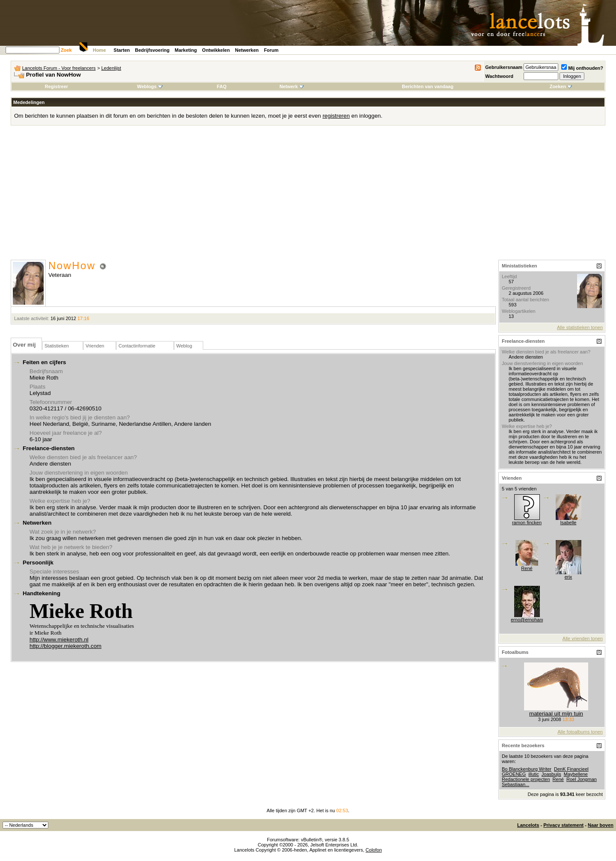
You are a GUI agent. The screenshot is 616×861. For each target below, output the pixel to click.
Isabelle (569, 523)
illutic (533, 774)
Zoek (66, 50)
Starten (122, 50)
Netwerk (292, 86)
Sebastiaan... (515, 784)
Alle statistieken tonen (580, 327)
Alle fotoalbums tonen (580, 732)
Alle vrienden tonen (583, 638)
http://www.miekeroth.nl (59, 640)
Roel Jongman (582, 779)
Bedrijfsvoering (153, 50)
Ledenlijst (111, 68)
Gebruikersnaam (504, 67)
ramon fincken (527, 523)
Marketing (186, 50)
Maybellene (576, 774)
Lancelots (528, 825)
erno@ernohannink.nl (533, 620)
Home (99, 50)
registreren (336, 116)
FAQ (222, 86)
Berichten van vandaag (427, 86)
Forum (271, 50)
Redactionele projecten (526, 779)
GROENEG (514, 774)
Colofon (374, 850)
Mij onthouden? (582, 68)
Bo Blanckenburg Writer (527, 769)
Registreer (56, 86)
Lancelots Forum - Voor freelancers (59, 68)
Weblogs (150, 86)
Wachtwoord (499, 76)
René (527, 568)
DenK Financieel (571, 769)
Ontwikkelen (216, 50)
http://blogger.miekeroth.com (65, 646)
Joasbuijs (551, 774)
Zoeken (561, 86)
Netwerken (247, 50)
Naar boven (601, 825)
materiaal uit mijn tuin (556, 714)
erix (569, 577)
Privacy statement (563, 825)
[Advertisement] (308, 196)
